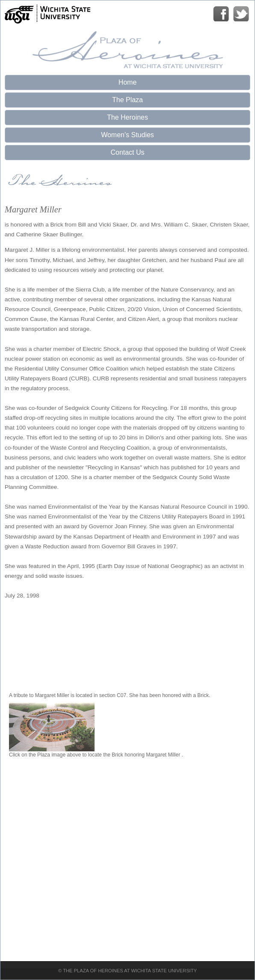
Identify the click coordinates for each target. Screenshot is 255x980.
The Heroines (127, 117)
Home (128, 82)
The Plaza (127, 100)
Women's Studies (127, 135)
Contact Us (127, 152)
